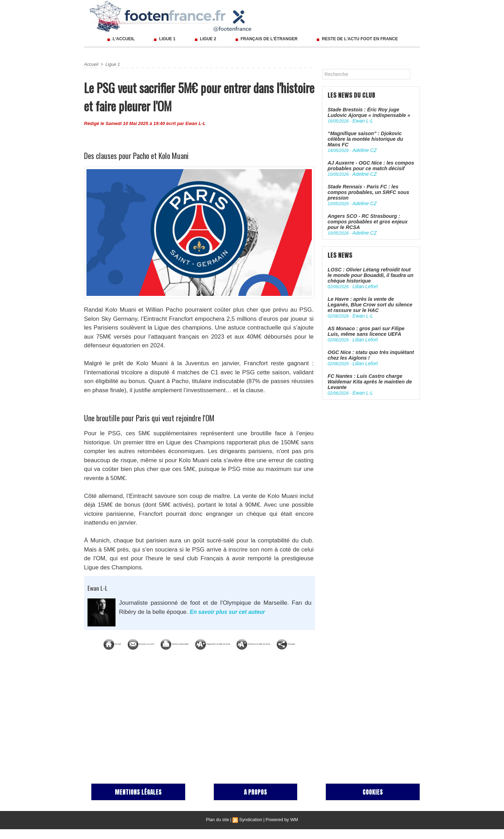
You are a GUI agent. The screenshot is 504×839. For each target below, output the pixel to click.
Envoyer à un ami (157, 643)
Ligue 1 (164, 39)
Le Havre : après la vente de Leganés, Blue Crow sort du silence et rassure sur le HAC (368, 281)
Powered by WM (281, 830)
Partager (263, 654)
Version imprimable (224, 643)
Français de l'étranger (267, 39)
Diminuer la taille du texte (199, 654)
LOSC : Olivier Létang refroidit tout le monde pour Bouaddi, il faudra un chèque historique (368, 253)
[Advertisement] (199, 725)
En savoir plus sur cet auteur (230, 612)
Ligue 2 (205, 39)
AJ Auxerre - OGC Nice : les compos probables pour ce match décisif (367, 158)
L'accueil (121, 39)
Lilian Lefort (363, 264)
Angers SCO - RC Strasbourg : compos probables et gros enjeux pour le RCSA (370, 203)
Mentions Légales (138, 802)
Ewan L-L (196, 123)
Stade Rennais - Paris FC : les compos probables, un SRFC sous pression (369, 181)
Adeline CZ (363, 143)
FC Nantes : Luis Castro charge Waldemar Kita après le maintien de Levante (366, 355)
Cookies (373, 802)
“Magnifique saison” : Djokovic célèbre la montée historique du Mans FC (370, 135)
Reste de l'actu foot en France (356, 39)
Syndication (251, 830)
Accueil (91, 64)
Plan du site (219, 830)
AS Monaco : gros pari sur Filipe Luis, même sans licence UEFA (368, 306)
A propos (255, 802)
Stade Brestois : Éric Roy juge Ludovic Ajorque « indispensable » (369, 112)
